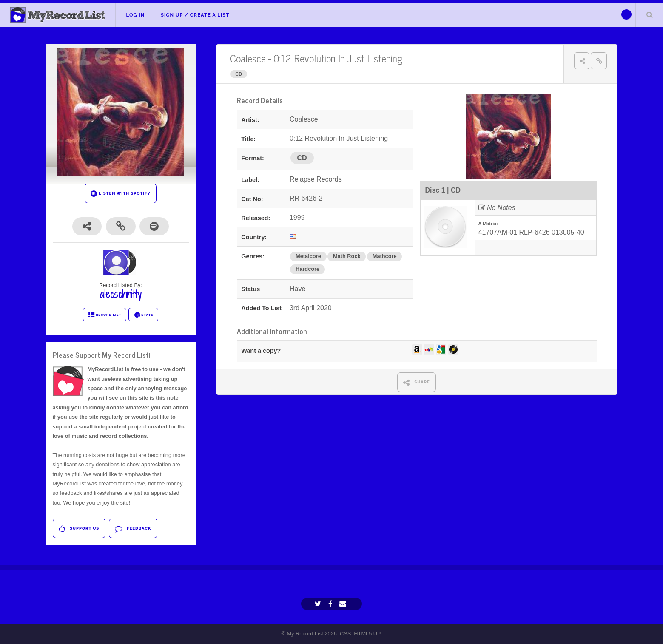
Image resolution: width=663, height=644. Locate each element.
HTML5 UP (367, 634)
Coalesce (248, 58)
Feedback (133, 529)
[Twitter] (319, 604)
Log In (135, 15)
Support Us (79, 529)
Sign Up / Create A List (195, 15)
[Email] (344, 604)
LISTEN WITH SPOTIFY (121, 194)
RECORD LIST (105, 315)
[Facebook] (331, 604)
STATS (144, 315)
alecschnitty (121, 294)
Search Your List (649, 14)
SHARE (417, 382)
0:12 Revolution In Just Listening (338, 58)
